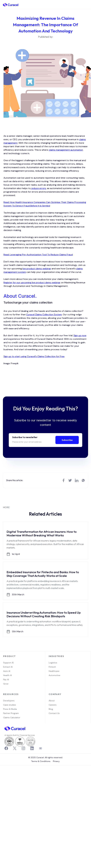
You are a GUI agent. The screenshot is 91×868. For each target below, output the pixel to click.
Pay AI (6, 680)
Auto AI (7, 671)
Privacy (56, 761)
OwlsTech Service (46, 765)
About (52, 701)
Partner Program (11, 713)
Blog (51, 709)
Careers (53, 705)
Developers (9, 701)
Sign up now (80, 335)
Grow (6, 684)
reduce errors (38, 188)
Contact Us (54, 713)
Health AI (8, 675)
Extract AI (8, 667)
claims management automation (66, 150)
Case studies (10, 705)
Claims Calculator (12, 717)
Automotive (54, 675)
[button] (87, 5)
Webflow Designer (47, 759)
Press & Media (10, 709)
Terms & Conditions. (41, 761)
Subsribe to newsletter (25, 437)
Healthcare (54, 671)
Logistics (53, 663)
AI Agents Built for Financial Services (20, 735)
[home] (11, 5)
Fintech (52, 667)
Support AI (8, 663)
